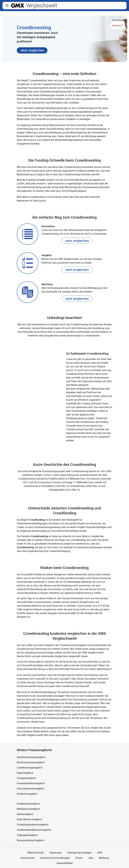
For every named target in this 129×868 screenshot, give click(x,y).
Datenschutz (28, 858)
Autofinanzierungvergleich (31, 757)
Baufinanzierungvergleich (31, 762)
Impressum (55, 853)
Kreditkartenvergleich (28, 804)
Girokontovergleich (27, 794)
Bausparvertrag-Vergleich (31, 840)
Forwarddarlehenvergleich (31, 783)
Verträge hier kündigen (79, 853)
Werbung (104, 858)
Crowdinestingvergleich (30, 768)
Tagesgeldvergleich (27, 835)
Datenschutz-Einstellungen (55, 858)
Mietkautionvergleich (28, 809)
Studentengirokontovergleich (33, 825)
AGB (100, 853)
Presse (79, 858)
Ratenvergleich (25, 814)
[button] (7, 6)
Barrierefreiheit (64, 863)
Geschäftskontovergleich (31, 789)
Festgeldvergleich (26, 778)
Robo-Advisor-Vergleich (29, 819)
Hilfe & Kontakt (35, 853)
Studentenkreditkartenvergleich (34, 830)
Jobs (91, 858)
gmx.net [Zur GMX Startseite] (18, 6)
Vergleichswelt (42, 6)
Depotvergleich (25, 773)
